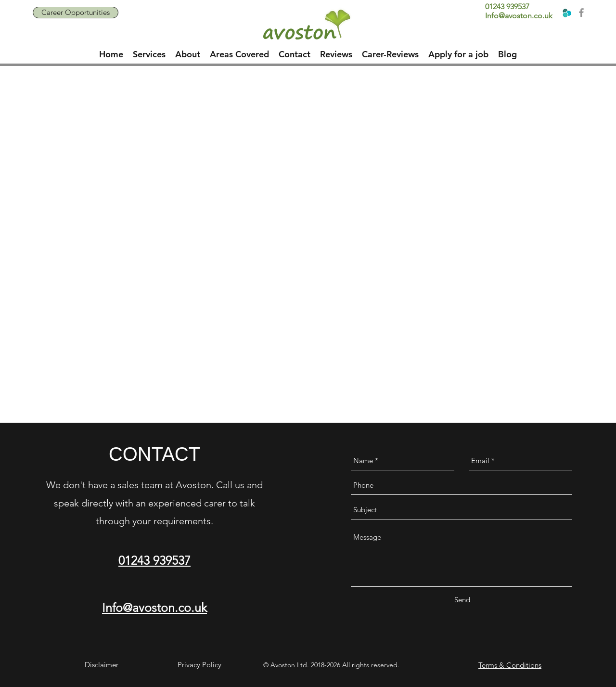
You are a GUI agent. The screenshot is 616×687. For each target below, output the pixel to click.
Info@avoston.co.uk (519, 16)
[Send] (462, 600)
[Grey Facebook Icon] (581, 13)
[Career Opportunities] (76, 13)
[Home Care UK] (566, 13)
